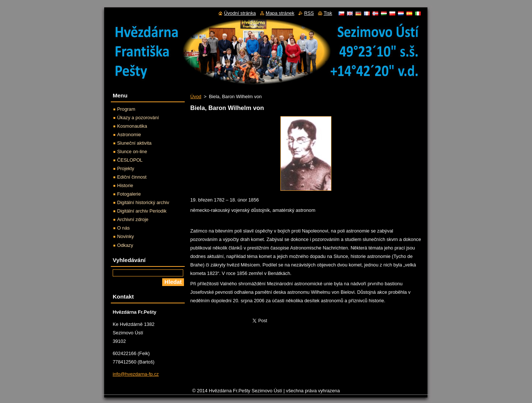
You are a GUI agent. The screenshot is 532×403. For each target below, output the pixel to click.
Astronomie (129, 135)
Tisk (328, 13)
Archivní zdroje (133, 219)
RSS (309, 13)
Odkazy (125, 245)
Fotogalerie (129, 194)
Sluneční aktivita (134, 143)
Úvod (196, 97)
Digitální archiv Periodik (142, 211)
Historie (125, 185)
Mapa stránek (280, 13)
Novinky (126, 236)
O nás (123, 228)
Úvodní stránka (240, 13)
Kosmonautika (132, 126)
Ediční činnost (132, 177)
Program (126, 109)
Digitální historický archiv (143, 202)
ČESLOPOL (130, 160)
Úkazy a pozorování (138, 118)
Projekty (126, 168)
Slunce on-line (132, 151)
